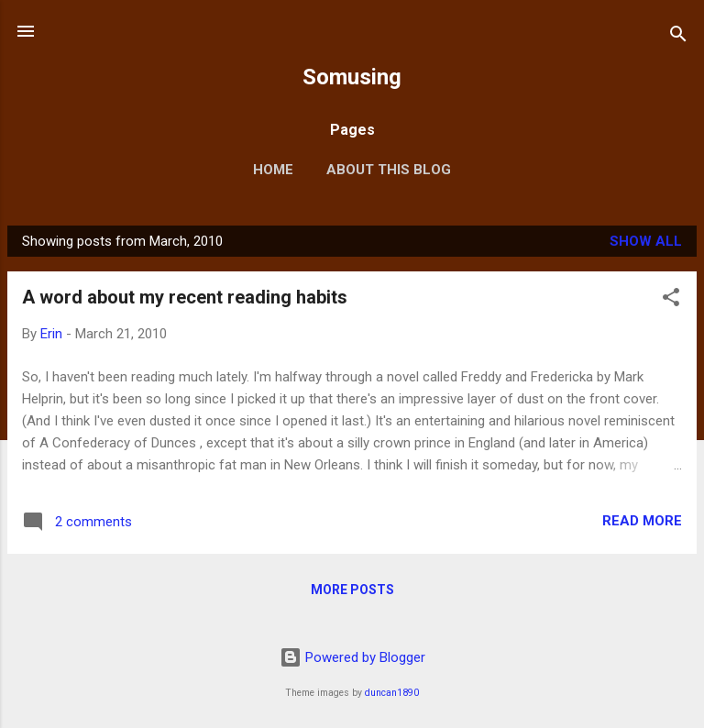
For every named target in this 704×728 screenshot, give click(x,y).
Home (273, 170)
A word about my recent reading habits (185, 297)
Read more (642, 521)
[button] (671, 300)
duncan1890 (392, 693)
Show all (646, 241)
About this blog (389, 170)
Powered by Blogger (352, 657)
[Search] (678, 37)
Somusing (352, 77)
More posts (352, 590)
